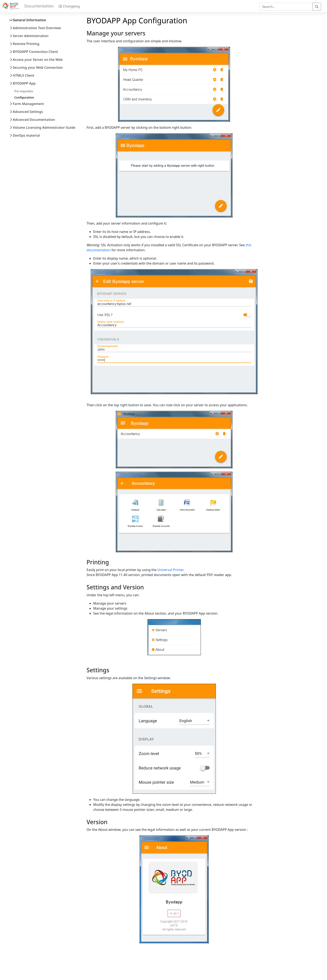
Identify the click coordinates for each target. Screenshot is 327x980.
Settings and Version (115, 587)
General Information (28, 20)
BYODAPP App (23, 83)
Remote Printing (25, 44)
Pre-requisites (24, 91)
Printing (98, 562)
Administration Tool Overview (35, 28)
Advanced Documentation (32, 120)
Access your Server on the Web (36, 60)
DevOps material (25, 135)
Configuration (24, 97)
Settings (98, 670)
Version (97, 822)
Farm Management (27, 104)
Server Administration (29, 36)
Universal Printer (170, 570)
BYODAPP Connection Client (34, 52)
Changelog (69, 6)
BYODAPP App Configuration (137, 21)
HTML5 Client (22, 75)
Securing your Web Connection (36, 67)
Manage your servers (116, 33)
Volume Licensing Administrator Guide (43, 127)
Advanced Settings (26, 112)
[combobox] (286, 7)
